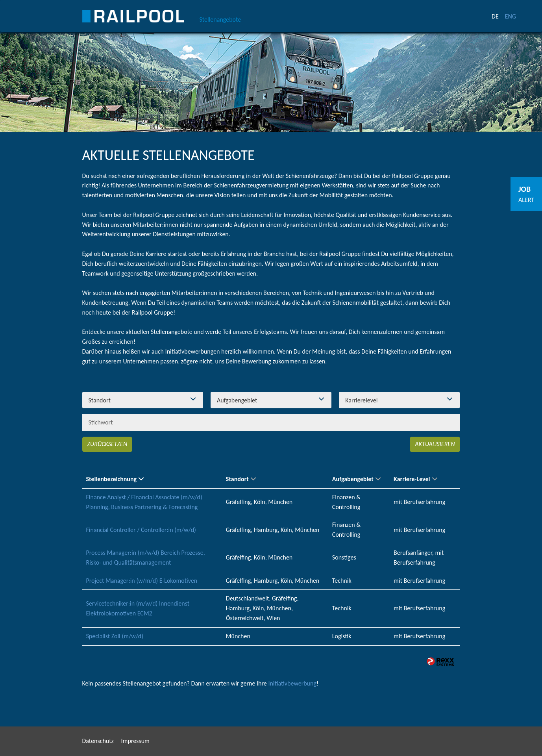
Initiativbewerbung (292, 683)
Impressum (135, 741)
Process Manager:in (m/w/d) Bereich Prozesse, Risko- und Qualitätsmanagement (146, 558)
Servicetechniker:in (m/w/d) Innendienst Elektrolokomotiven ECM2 (138, 608)
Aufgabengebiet (356, 479)
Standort (241, 479)
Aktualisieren (435, 444)
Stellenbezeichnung (115, 479)
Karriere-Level (415, 479)
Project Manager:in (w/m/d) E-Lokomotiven (142, 581)
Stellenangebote (220, 19)
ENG (511, 16)
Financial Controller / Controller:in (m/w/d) (141, 530)
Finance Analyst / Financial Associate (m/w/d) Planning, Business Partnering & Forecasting (144, 502)
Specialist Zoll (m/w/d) (115, 636)
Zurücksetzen (107, 444)
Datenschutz (98, 741)
